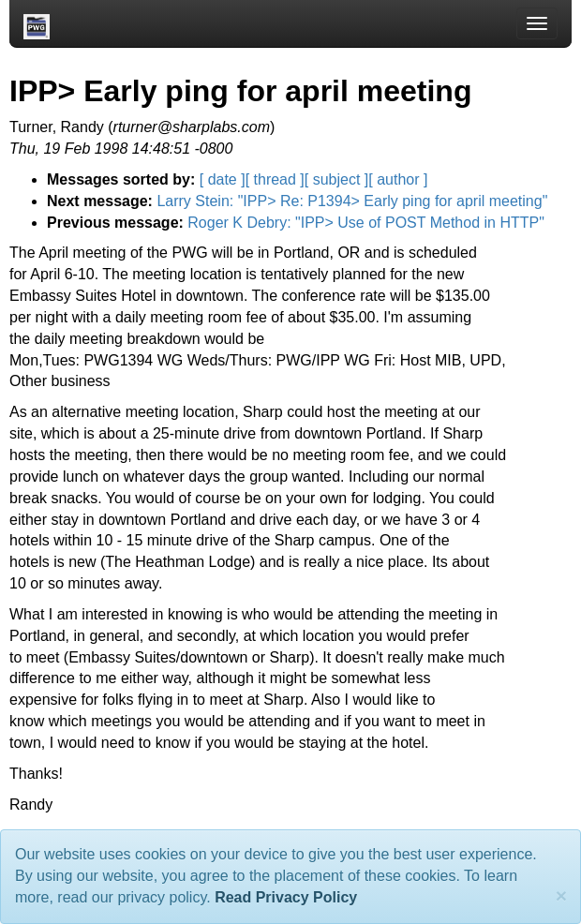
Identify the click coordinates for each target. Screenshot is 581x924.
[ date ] (223, 179)
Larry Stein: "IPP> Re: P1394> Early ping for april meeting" (352, 201)
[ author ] (398, 179)
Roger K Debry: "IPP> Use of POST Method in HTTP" (366, 223)
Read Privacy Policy (286, 897)
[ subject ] (336, 179)
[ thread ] (275, 179)
